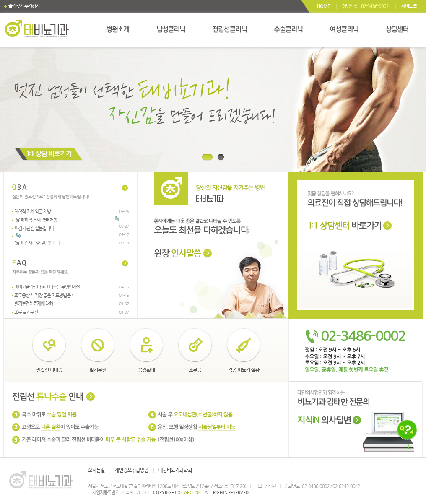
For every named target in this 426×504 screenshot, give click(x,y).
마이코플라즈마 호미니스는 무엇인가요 (47, 287)
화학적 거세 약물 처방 (32, 212)
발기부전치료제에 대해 (34, 304)
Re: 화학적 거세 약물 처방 (36, 220)
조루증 (195, 370)
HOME (323, 6)
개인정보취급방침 (132, 470)
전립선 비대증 (49, 370)
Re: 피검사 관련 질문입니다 (37, 243)
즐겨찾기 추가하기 (24, 6)
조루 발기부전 (26, 312)
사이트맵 (409, 6)
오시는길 (96, 470)
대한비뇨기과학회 (175, 470)
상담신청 (365, 6)
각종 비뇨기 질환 (244, 370)
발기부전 (98, 370)
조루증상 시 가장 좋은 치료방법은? (43, 295)
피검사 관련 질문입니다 (34, 228)
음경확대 (146, 370)
